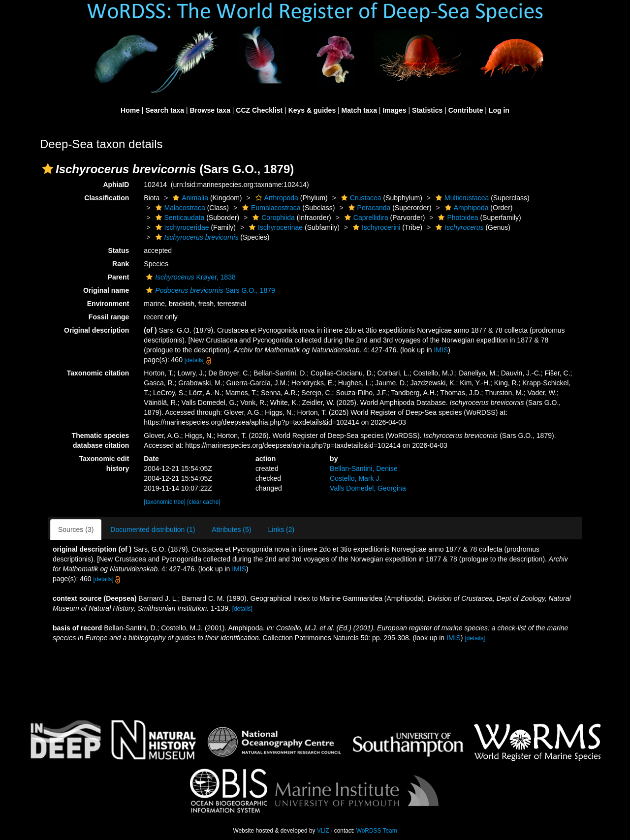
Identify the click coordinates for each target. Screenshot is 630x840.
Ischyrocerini (376, 227)
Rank (121, 264)
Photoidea (457, 218)
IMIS (441, 350)
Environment (108, 304)
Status (119, 250)
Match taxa (359, 110)
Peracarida (368, 208)
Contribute (466, 110)
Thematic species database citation (101, 440)
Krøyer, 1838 (189, 277)
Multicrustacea (461, 198)
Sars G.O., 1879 (209, 290)
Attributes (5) (231, 529)
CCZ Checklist (259, 110)
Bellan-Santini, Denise (364, 468)
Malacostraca (179, 208)
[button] (48, 169)
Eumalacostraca (270, 208)
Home (130, 110)
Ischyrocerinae (275, 227)
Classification (107, 198)
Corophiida (272, 218)
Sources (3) (76, 529)
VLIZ (323, 831)
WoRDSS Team (377, 831)
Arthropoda (276, 198)
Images (394, 110)
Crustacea (360, 198)
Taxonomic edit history (104, 464)
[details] (195, 360)
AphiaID (116, 185)
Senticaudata (179, 218)
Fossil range (109, 317)
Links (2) (281, 529)
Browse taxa (210, 110)
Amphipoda (466, 208)
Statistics (427, 110)
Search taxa (165, 110)
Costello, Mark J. (355, 478)
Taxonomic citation (98, 373)
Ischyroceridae (181, 227)
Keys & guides (312, 110)
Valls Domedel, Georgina (368, 488)
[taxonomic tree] (165, 502)
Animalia (189, 198)
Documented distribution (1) (153, 529)
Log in (499, 110)
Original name (106, 290)
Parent (119, 277)
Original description (96, 330)
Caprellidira (365, 218)
